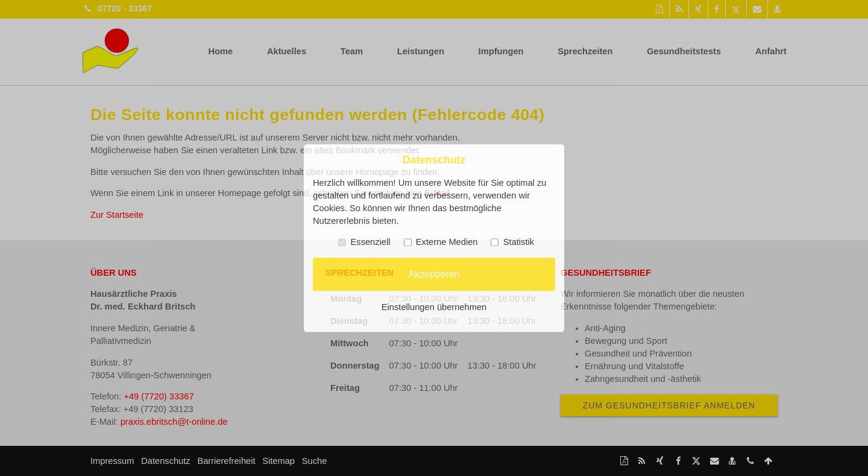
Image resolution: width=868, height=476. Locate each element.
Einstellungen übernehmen (434, 307)
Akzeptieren (434, 274)
